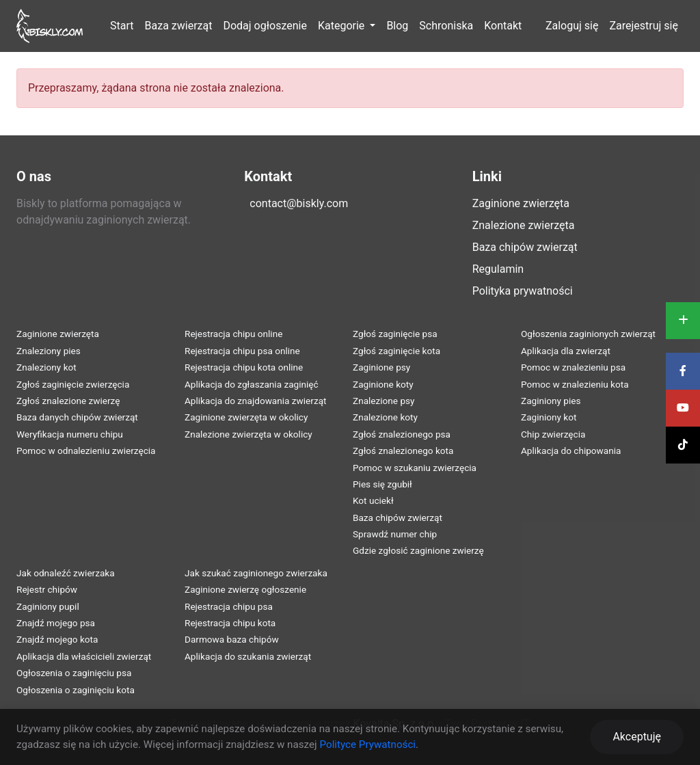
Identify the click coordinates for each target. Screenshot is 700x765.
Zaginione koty (383, 384)
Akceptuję (637, 737)
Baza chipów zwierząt (525, 247)
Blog (397, 26)
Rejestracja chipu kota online (244, 367)
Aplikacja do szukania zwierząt (248, 656)
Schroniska (446, 26)
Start (122, 26)
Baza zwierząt (179, 26)
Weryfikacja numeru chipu (70, 434)
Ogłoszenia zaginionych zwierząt (588, 334)
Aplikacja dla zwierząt (566, 351)
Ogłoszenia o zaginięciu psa (74, 673)
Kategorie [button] (342, 26)
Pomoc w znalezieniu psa (573, 367)
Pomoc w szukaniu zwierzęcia (415, 468)
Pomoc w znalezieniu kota (575, 384)
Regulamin (498, 269)
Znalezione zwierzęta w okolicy (248, 434)
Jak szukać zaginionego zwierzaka (256, 573)
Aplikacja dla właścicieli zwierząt (84, 656)
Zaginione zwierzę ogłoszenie (245, 589)
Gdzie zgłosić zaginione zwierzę (418, 550)
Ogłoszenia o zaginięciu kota (76, 690)
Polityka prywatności (523, 291)
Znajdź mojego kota (57, 639)
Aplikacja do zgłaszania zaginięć (252, 384)
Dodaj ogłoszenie (265, 26)
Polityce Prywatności (367, 744)
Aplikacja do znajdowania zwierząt (256, 401)
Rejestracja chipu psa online (242, 351)
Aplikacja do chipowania (571, 451)
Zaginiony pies (551, 401)
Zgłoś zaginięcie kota (396, 351)
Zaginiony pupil (48, 606)
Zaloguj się (572, 26)
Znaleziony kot (46, 367)
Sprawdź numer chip (395, 534)
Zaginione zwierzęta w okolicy (246, 417)
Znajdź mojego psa (56, 623)
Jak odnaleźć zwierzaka (66, 573)
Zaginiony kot (549, 417)
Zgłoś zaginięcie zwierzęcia (73, 384)
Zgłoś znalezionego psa (402, 434)
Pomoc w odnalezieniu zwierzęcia (86, 451)
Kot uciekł (373, 500)
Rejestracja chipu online (233, 334)
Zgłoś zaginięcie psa (395, 334)
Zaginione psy (381, 367)
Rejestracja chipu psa (229, 606)
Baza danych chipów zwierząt (77, 417)
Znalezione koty (385, 417)
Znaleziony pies (49, 351)
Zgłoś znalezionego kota (403, 451)
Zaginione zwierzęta (521, 203)
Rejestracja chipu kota (230, 623)
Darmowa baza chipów (232, 639)
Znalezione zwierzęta (524, 225)
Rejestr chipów (47, 589)
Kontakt (503, 26)
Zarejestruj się (644, 26)
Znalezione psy (384, 401)
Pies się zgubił (382, 484)
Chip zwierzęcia (553, 434)
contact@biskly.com (299, 203)
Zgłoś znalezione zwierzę (68, 401)
